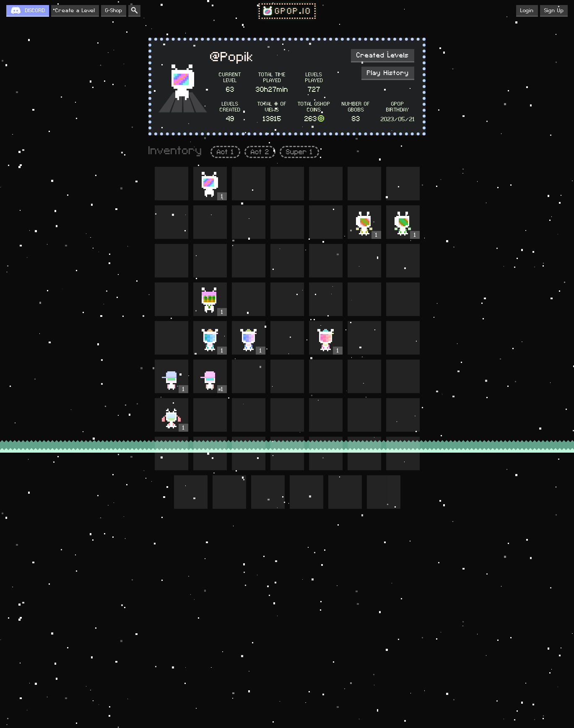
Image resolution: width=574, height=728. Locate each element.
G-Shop (114, 10)
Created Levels (383, 55)
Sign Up (554, 10)
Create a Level (75, 10)
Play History (388, 73)
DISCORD (35, 10)
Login (527, 10)
